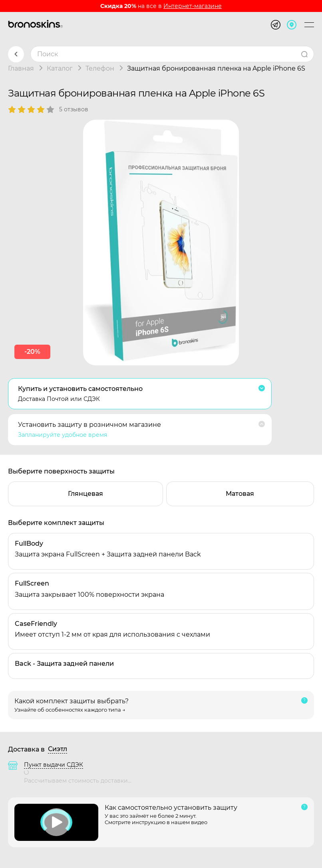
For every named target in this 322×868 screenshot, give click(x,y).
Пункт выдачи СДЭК (54, 765)
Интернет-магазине (193, 6)
